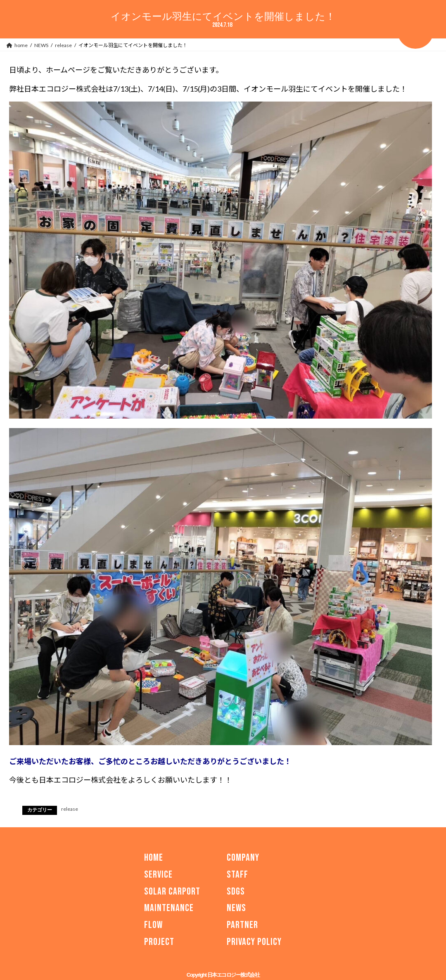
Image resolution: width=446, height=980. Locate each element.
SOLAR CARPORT (172, 891)
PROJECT (159, 942)
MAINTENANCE (169, 908)
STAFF (237, 874)
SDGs (236, 891)
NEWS (236, 908)
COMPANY (243, 858)
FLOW (153, 925)
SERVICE (158, 874)
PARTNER (242, 925)
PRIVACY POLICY (254, 942)
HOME (154, 858)
